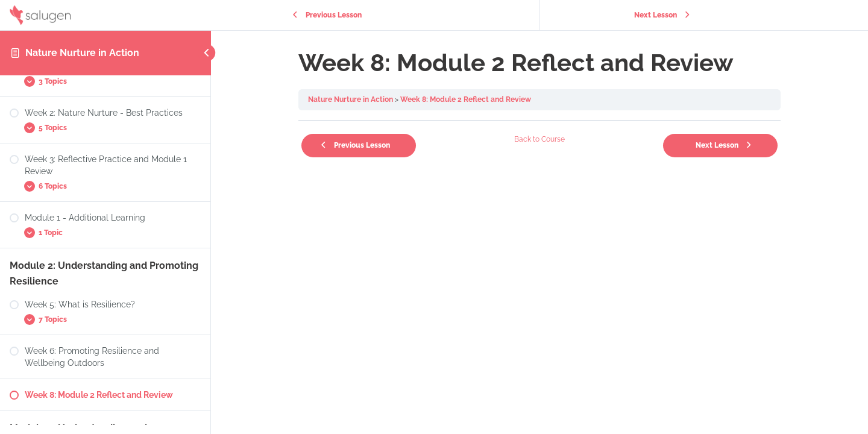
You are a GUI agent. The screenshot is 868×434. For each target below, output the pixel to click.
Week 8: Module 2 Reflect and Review (466, 99)
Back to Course (539, 139)
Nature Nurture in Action (82, 53)
